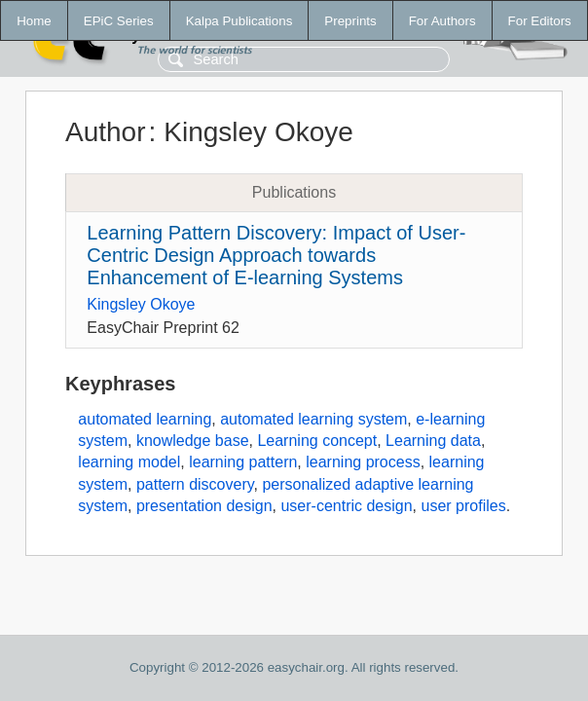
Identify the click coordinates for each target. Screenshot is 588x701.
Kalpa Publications (239, 21)
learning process (363, 462)
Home (34, 21)
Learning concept (317, 441)
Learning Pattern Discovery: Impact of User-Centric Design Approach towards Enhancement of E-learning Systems (276, 255)
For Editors (540, 21)
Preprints (350, 21)
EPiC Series (119, 21)
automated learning (145, 419)
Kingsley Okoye (141, 304)
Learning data (433, 441)
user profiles (464, 506)
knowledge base (193, 441)
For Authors (442, 21)
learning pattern (243, 462)
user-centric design (346, 506)
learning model (129, 462)
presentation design (204, 506)
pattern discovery (195, 484)
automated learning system (313, 419)
